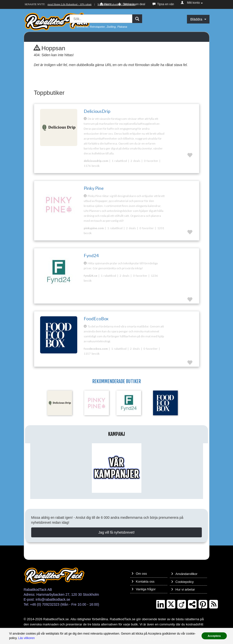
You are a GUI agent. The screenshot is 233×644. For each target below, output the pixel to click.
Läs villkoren (26, 638)
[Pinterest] (203, 604)
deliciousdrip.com (96, 161)
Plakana (122, 27)
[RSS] (214, 604)
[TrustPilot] (192, 604)
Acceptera (214, 636)
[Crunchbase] (182, 604)
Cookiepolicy (182, 582)
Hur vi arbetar (183, 589)
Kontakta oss (143, 582)
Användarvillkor (184, 574)
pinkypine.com (94, 228)
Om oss (139, 574)
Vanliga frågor (144, 589)
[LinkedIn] (161, 604)
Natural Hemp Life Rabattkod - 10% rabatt (68, 4)
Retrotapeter (97, 27)
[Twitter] (171, 604)
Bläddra (198, 19)
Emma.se (82, 27)
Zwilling (111, 27)
